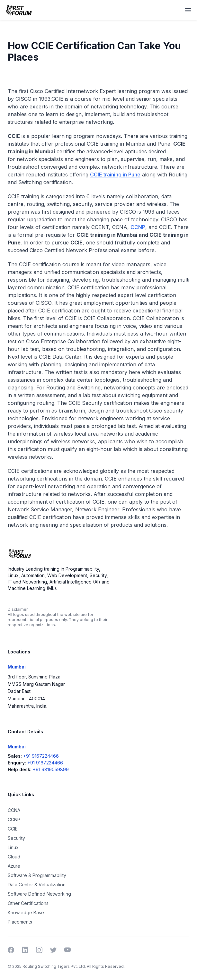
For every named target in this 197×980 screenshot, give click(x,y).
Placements (20, 922)
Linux (13, 847)
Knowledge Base (26, 912)
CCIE (13, 829)
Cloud (14, 857)
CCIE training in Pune (115, 175)
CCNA (14, 810)
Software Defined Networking (39, 894)
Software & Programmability (37, 875)
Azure (14, 866)
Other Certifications (28, 903)
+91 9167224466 (41, 756)
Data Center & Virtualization (37, 885)
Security (16, 838)
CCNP (138, 227)
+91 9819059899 (51, 769)
